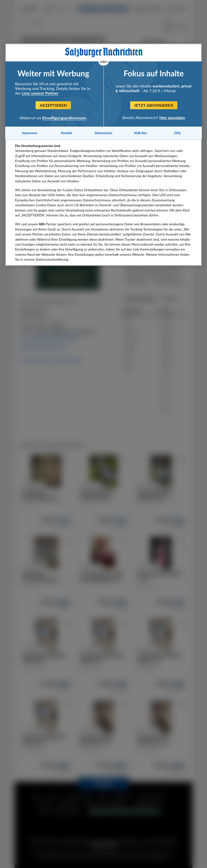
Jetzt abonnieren (154, 105)
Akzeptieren (53, 105)
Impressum (30, 133)
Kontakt (67, 133)
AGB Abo (140, 133)
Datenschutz (103, 133)
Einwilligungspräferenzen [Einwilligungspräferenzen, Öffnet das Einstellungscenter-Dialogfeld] (64, 118)
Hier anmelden (172, 117)
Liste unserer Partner (40, 93)
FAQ (177, 133)
